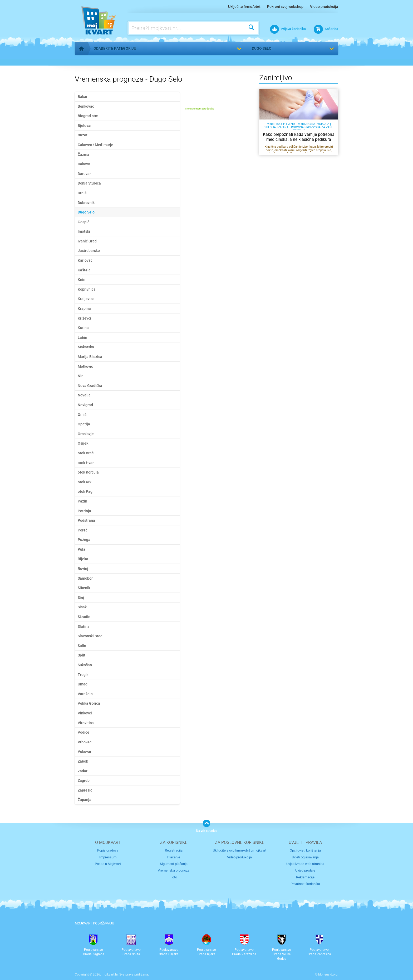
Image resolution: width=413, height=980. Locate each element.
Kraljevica (86, 299)
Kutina (83, 328)
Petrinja (84, 511)
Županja (85, 800)
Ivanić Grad (87, 241)
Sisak (82, 607)
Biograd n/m (88, 116)
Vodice (83, 732)
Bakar (83, 97)
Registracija (174, 850)
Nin (81, 376)
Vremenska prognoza (174, 870)
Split (82, 655)
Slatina (84, 626)
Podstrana (86, 520)
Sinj (81, 598)
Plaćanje (174, 857)
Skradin (84, 617)
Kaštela (84, 270)
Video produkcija (324, 7)
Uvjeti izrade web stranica (305, 864)
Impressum (108, 857)
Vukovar (85, 752)
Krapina (84, 309)
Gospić (83, 222)
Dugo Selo (262, 48)
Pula (82, 549)
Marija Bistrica (90, 357)
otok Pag (85, 491)
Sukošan (85, 665)
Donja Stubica (89, 183)
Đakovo (84, 164)
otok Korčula (88, 472)
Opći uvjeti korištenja (305, 850)
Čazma (83, 155)
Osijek (83, 443)
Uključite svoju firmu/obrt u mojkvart (240, 850)
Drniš (82, 193)
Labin (82, 337)
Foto (174, 877)
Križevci (84, 318)
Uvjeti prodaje (305, 870)
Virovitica (86, 723)
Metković (85, 366)
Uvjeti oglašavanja (305, 857)
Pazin (82, 501)
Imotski (84, 231)
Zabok (83, 761)
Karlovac (85, 260)
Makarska (86, 347)
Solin (82, 646)
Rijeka (83, 559)
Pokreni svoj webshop (285, 7)
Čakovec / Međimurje (95, 145)
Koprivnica (87, 289)
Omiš (82, 415)
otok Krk (85, 482)
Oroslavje (86, 434)
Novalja (84, 395)
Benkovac (86, 106)
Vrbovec (85, 742)
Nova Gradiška (90, 386)
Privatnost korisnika (305, 884)
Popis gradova (108, 850)
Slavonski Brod (90, 636)
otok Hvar (86, 463)
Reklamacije (305, 877)
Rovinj (83, 569)
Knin (82, 280)
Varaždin (85, 694)
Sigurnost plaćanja (174, 864)
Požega (84, 540)
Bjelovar (85, 126)
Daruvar (84, 174)
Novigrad (85, 405)
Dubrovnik (86, 203)
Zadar (83, 771)
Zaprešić (85, 790)
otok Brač (86, 453)
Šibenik (84, 588)
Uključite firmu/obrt (244, 7)
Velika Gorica (89, 703)
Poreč (83, 530)
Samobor (85, 578)
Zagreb (84, 780)
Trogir (83, 675)
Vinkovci (85, 713)
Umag (83, 684)
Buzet (83, 135)
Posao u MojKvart (108, 864)
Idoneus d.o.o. (328, 974)
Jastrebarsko (89, 251)
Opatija (84, 424)
